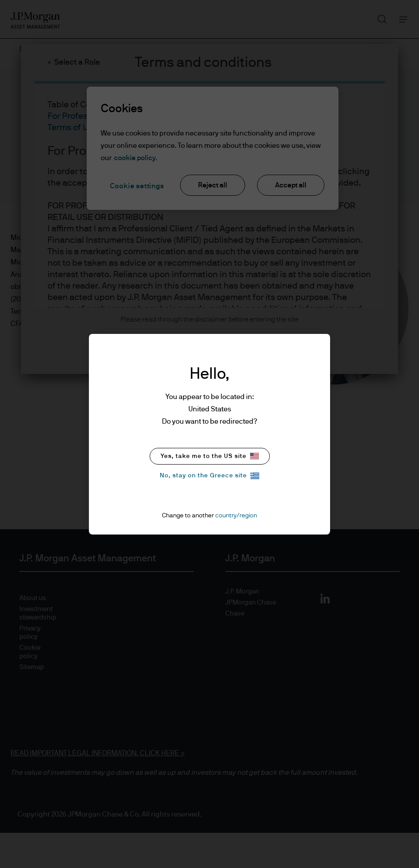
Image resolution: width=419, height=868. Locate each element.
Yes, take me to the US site (210, 456)
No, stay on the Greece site (209, 476)
